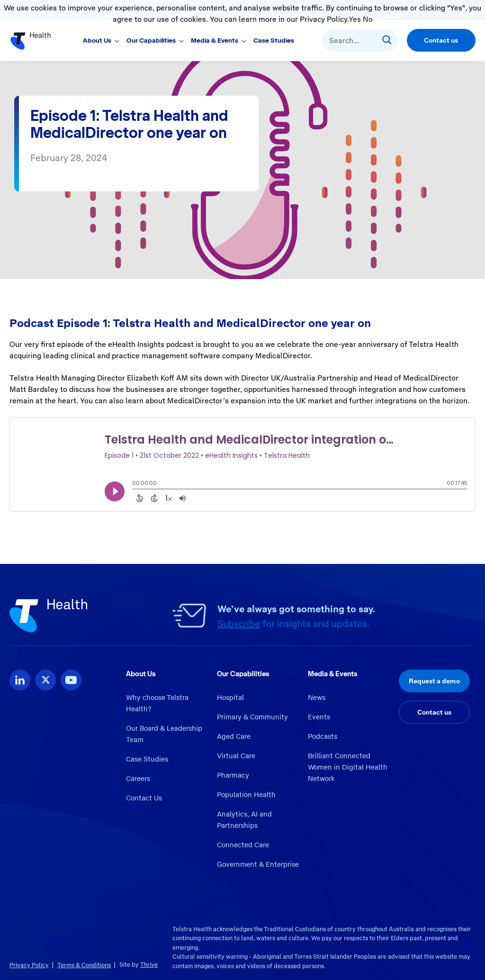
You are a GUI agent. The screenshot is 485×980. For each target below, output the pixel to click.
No (368, 19)
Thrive (149, 965)
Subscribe (239, 624)
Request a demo (434, 681)
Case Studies (274, 40)
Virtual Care (236, 756)
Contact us (441, 40)
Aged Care (234, 736)
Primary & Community (252, 717)
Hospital (230, 698)
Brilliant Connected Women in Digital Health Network (348, 767)
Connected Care (243, 845)
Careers (138, 779)
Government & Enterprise (258, 864)
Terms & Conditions (84, 965)
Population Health (246, 795)
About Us (97, 40)
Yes (355, 19)
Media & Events (215, 40)
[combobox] (360, 40)
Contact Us (144, 798)
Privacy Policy (29, 965)
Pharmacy (233, 775)
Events (319, 717)
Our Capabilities (151, 40)
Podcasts (323, 736)
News (317, 698)
